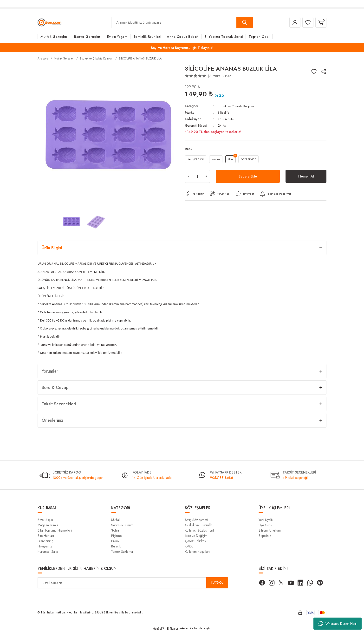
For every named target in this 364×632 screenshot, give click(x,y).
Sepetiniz (265, 536)
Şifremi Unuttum (270, 530)
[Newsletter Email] (133, 583)
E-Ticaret (172, 629)
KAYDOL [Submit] (217, 583)
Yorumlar (50, 371)
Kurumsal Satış (48, 552)
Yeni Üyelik (266, 520)
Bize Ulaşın (45, 520)
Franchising (45, 541)
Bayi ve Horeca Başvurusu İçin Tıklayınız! (182, 48)
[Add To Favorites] (314, 72)
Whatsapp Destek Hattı (338, 624)
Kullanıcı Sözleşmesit (199, 530)
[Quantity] (197, 177)
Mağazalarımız (48, 525)
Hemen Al (306, 177)
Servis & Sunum (122, 525)
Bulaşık (116, 546)
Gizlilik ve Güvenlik (198, 525)
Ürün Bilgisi (52, 248)
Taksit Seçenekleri (59, 404)
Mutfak (116, 520)
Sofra (115, 530)
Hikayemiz (45, 546)
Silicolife (224, 112)
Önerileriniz (52, 420)
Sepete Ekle (248, 177)
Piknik (115, 541)
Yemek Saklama (122, 552)
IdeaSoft (158, 629)
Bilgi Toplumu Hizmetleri (55, 530)
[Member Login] (291, 22)
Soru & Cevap (55, 388)
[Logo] (49, 22)
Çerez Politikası (196, 541)
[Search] (182, 22)
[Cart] (320, 22)
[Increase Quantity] (206, 177)
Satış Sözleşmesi (196, 520)
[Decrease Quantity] (188, 177)
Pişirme (116, 536)
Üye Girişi (266, 525)
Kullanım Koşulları (197, 552)
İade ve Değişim (196, 536)
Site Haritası (46, 536)
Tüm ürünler (226, 118)
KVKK (189, 546)
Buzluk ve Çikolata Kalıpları (237, 106)
